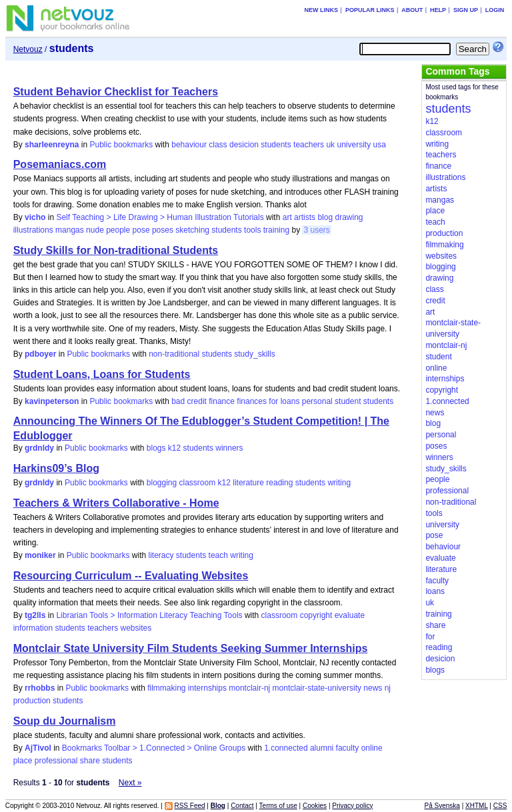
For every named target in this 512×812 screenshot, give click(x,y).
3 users (316, 230)
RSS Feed (189, 806)
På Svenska (442, 806)
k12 (174, 448)
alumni (322, 748)
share (90, 761)
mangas (70, 230)
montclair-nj (249, 688)
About (412, 10)
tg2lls (35, 615)
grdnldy (39, 448)
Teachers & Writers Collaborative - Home (116, 503)
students (276, 145)
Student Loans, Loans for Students (102, 374)
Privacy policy (352, 806)
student (348, 401)
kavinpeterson (52, 401)
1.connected (286, 748)
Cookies (315, 806)
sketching (192, 230)
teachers (309, 145)
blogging (162, 483)
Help (438, 10)
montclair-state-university (317, 688)
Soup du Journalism (65, 721)
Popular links (370, 10)
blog (325, 217)
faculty (348, 748)
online (372, 748)
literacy (161, 555)
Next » (130, 783)
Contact (242, 806)
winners (229, 448)
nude (95, 230)
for (273, 401)
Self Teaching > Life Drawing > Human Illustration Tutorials (160, 217)
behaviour (189, 145)
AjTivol (38, 748)
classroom (198, 483)
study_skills (254, 354)
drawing (349, 217)
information (33, 628)
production (32, 701)
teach (218, 555)
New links (322, 10)
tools (252, 230)
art (287, 217)
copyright (316, 615)
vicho (35, 217)
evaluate (350, 615)
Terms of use (278, 806)
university (354, 145)
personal (317, 401)
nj (388, 688)
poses (163, 230)
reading (279, 483)
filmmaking (166, 688)
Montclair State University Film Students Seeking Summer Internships (191, 648)
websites (136, 628)
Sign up (466, 10)
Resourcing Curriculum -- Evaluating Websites (131, 576)
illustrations (33, 230)
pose (141, 230)
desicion (244, 145)
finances (252, 401)
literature (248, 483)
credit (197, 401)
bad (178, 401)
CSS (500, 806)
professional (56, 761)
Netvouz (28, 49)
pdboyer (40, 354)
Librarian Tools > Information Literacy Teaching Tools (149, 615)
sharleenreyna (52, 145)
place (23, 761)
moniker (40, 555)
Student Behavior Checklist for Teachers (116, 92)
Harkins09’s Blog (56, 468)
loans (290, 401)
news (373, 688)
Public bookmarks (121, 145)
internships (207, 688)
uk (330, 145)
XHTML (477, 806)
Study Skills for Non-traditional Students (116, 250)
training (276, 230)
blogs (156, 448)
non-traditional (174, 354)
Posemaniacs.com (60, 164)
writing (339, 483)
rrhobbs (40, 688)
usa (379, 145)
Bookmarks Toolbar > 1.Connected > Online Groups (154, 748)
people (118, 230)
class (218, 145)
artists (305, 217)
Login (495, 10)
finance (222, 401)
